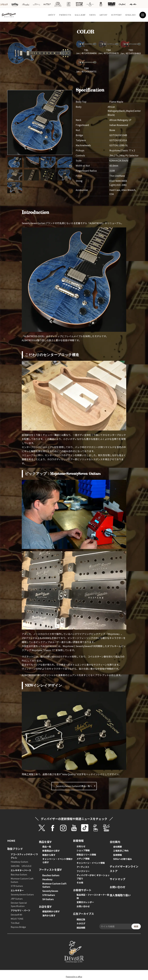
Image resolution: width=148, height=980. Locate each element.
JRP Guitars (17, 899)
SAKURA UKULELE (21, 866)
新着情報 (78, 841)
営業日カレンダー (85, 902)
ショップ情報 (83, 850)
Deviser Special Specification (19, 904)
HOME (11, 841)
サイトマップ (118, 879)
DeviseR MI (16, 915)
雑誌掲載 (81, 928)
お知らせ (81, 846)
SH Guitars (48, 899)
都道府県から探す (51, 911)
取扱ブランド (15, 849)
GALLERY (80, 15)
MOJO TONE (17, 919)
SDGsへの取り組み (123, 859)
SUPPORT (116, 15)
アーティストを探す (50, 870)
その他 (80, 883)
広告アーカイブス (84, 914)
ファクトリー (83, 871)
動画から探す (49, 855)
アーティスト (83, 867)
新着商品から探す (51, 851)
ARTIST (103, 15)
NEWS (92, 15)
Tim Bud (15, 923)
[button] (64, 123)
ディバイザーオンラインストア (124, 869)
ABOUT (52, 15)
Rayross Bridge (18, 927)
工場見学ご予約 (121, 851)
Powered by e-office (74, 977)
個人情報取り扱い (120, 895)
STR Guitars (17, 886)
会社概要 (118, 847)
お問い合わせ (83, 906)
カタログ (81, 923)
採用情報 (118, 855)
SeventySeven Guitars (22, 894)
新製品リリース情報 (86, 855)
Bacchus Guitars (19, 874)
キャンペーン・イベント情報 (91, 863)
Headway (47, 879)
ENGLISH (131, 15)
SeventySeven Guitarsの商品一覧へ (74, 786)
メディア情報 (83, 859)
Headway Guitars (19, 862)
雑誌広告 (81, 919)
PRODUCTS (65, 15)
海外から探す (49, 915)
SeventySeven (50, 891)
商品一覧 (47, 847)
